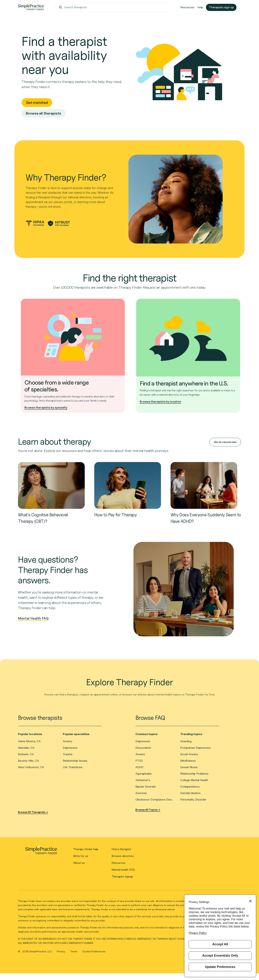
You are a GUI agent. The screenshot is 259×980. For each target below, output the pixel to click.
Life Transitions (73, 767)
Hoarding (186, 741)
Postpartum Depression (195, 748)
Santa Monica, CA (29, 741)
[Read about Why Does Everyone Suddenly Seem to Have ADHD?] (204, 485)
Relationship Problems (194, 774)
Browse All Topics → (148, 810)
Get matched (37, 103)
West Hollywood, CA (31, 767)
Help (200, 7)
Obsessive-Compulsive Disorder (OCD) (155, 800)
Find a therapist (121, 849)
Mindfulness (188, 761)
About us (79, 863)
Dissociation (143, 748)
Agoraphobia (143, 774)
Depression (70, 748)
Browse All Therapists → (33, 812)
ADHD (139, 767)
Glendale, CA (26, 748)
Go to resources (225, 442)
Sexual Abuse (189, 767)
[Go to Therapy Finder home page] (31, 7)
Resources (187, 7)
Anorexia (141, 793)
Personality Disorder (193, 800)
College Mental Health (194, 780)
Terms (74, 951)
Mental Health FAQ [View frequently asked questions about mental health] (33, 618)
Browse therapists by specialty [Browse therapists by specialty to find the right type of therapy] (46, 407)
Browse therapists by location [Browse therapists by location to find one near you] (160, 402)
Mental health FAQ (123, 870)
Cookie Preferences (94, 951)
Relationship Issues (75, 761)
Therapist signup (122, 876)
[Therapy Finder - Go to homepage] (41, 851)
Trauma (68, 754)
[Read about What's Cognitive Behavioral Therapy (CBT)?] (51, 485)
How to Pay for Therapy (115, 515)
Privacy (61, 951)
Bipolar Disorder (146, 787)
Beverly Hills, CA (29, 761)
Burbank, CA (26, 754)
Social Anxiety (189, 754)
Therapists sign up (221, 7)
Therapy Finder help (86, 849)
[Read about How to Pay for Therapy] (128, 485)
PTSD (139, 761)
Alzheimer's (143, 780)
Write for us (81, 856)
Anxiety (68, 741)
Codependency (190, 787)
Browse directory (123, 856)
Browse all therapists (44, 113)
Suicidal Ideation (190, 793)
